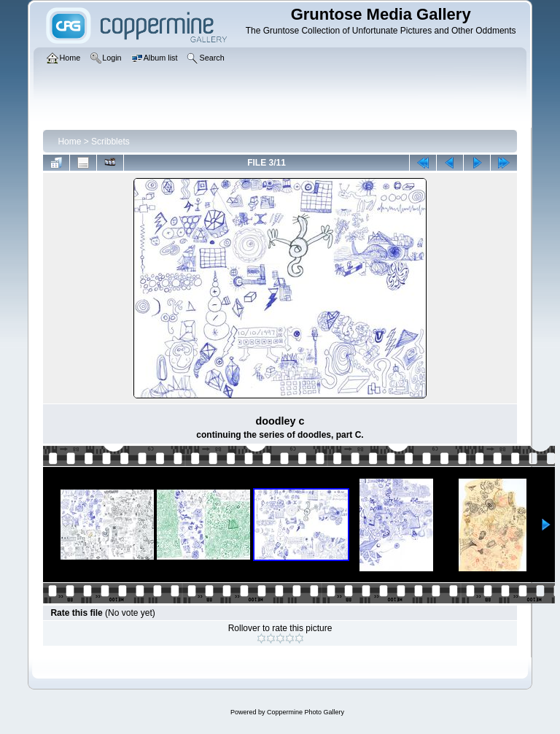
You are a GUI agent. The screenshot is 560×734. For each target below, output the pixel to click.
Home (69, 142)
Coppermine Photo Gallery (306, 712)
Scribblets (110, 142)
